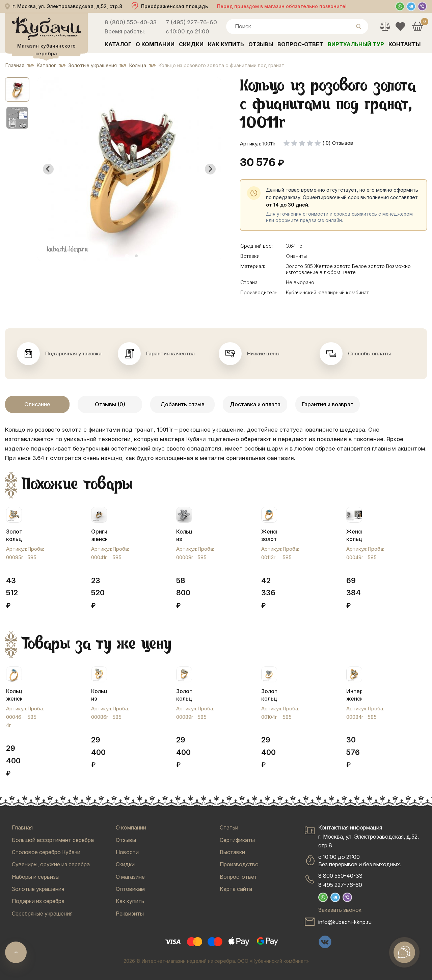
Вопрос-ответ (300, 44)
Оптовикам (130, 889)
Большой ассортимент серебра (53, 840)
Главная (22, 827)
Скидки (191, 44)
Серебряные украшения (42, 914)
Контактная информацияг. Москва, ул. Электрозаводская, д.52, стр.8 (369, 836)
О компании (155, 44)
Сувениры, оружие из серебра (51, 864)
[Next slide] (210, 169)
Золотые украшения (38, 889)
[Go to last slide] (48, 169)
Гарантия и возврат (328, 404)
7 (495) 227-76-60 (191, 22)
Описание (37, 404)
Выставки (232, 852)
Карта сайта (236, 889)
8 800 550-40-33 (340, 876)
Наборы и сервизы (36, 877)
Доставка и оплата (255, 404)
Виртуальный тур (356, 44)
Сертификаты (237, 840)
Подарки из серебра (38, 901)
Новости (127, 852)
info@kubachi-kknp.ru (345, 922)
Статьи (229, 827)
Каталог (118, 44)
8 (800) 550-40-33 (131, 22)
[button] (17, 89)
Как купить (226, 44)
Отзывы (261, 44)
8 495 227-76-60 (340, 885)
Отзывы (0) (110, 404)
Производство (239, 864)
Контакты (404, 44)
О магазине (130, 877)
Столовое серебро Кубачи (46, 852)
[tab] (127, 256)
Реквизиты (130, 914)
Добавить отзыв (182, 404)
